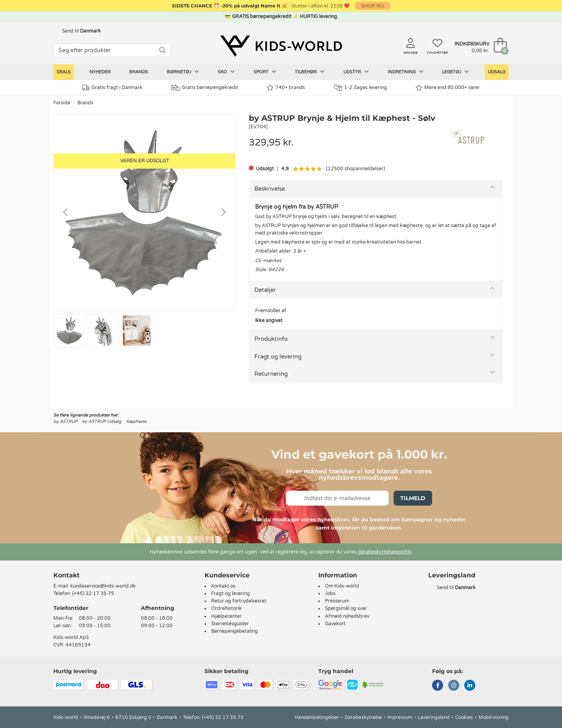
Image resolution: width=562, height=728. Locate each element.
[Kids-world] (281, 46)
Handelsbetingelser (317, 717)
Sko (226, 72)
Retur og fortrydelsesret (239, 601)
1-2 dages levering (360, 88)
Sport (265, 72)
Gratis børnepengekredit (205, 88)
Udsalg (497, 72)
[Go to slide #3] (137, 331)
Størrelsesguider (230, 624)
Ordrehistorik (226, 608)
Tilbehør (310, 72)
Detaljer (265, 290)
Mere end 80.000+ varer (448, 88)
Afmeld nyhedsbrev (347, 616)
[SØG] (162, 50)
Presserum (337, 601)
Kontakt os (223, 586)
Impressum (400, 717)
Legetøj (455, 72)
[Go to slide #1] (69, 331)
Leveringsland (434, 717)
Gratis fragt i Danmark (112, 88)
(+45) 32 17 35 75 (93, 593)
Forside (62, 103)
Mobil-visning (494, 717)
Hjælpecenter (226, 616)
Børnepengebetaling (234, 631)
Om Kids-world (342, 586)
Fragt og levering (278, 357)
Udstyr (356, 72)
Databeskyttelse (363, 717)
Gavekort (335, 624)
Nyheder (100, 72)
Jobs (330, 593)
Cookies (464, 717)
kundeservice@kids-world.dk (103, 586)
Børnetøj (183, 72)
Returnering (271, 374)
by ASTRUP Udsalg (102, 421)
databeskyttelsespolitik (385, 552)
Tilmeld (413, 498)
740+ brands (286, 88)
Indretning (406, 72)
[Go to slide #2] (103, 331)
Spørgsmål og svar (346, 608)
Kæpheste (136, 421)
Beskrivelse (270, 189)
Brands (139, 72)
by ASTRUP (65, 421)
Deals (64, 72)
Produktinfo (271, 339)
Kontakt (67, 575)
